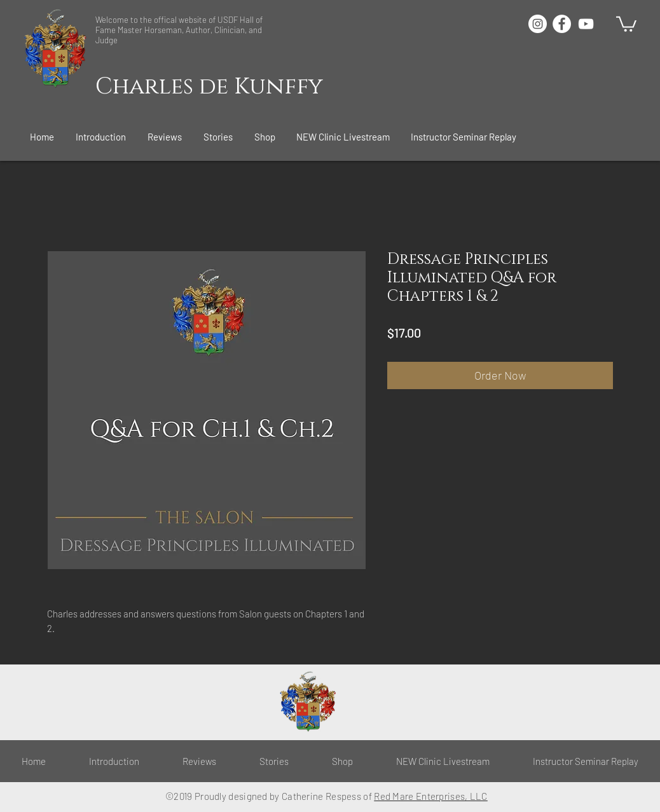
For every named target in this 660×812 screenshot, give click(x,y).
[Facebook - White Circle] (562, 24)
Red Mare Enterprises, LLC (431, 796)
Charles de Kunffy (209, 86)
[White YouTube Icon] (586, 24)
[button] (102, 137)
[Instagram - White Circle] (538, 24)
